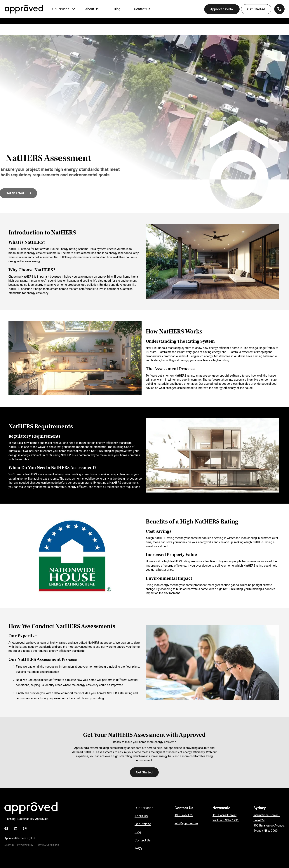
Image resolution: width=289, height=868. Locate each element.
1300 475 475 (184, 815)
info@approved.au (186, 823)
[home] (24, 9)
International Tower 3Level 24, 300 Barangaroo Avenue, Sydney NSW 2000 (269, 823)
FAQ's (139, 848)
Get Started (256, 9)
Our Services (144, 808)
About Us (141, 816)
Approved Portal (222, 9)
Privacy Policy (25, 845)
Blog (138, 832)
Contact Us (143, 840)
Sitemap (9, 845)
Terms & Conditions (47, 845)
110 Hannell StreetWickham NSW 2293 (226, 818)
